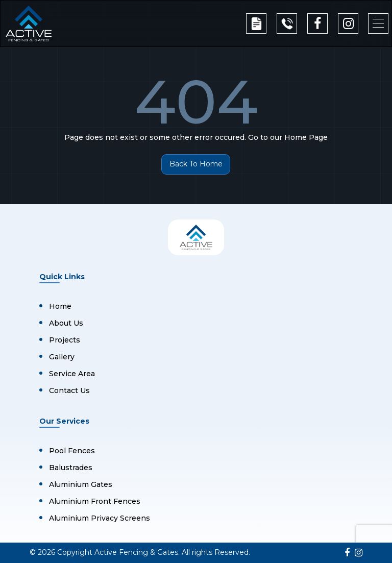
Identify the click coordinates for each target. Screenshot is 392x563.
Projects (65, 340)
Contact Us (69, 390)
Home (60, 306)
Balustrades (71, 468)
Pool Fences (72, 451)
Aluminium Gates (81, 484)
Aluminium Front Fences (95, 501)
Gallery (62, 357)
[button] (378, 23)
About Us (66, 323)
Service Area (72, 374)
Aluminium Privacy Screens (100, 518)
